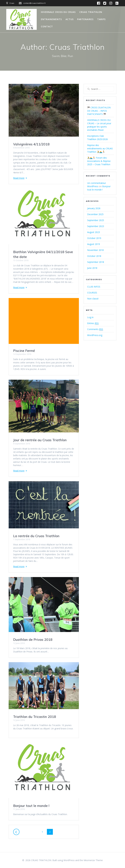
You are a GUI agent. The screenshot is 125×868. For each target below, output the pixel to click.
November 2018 (95, 250)
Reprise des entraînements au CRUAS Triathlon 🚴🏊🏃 (100, 148)
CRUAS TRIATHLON (91, 12)
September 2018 (96, 262)
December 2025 (95, 214)
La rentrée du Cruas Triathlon (36, 536)
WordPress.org (95, 335)
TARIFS (101, 19)
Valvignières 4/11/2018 (31, 144)
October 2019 (94, 238)
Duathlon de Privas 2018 (33, 639)
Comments (95, 329)
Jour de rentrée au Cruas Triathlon (40, 440)
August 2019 (94, 244)
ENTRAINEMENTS (51, 19)
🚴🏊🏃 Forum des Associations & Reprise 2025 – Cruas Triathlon (99, 161)
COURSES (92, 293)
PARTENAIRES (85, 19)
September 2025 (96, 220)
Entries (93, 323)
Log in (90, 317)
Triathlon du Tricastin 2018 (35, 716)
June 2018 (92, 268)
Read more (19, 178)
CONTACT (47, 26)
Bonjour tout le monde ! (31, 806)
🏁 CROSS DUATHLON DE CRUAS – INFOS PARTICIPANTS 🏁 (99, 111)
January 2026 (94, 208)
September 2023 (96, 226)
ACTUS (70, 19)
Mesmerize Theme (93, 860)
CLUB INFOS (94, 287)
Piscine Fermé (24, 351)
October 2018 (94, 256)
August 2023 (94, 232)
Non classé (93, 299)
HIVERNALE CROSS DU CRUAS (58, 12)
